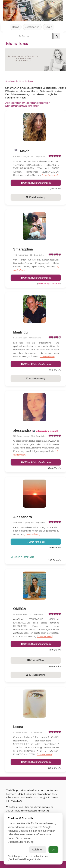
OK (53, 849)
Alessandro (23, 520)
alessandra (36, 434)
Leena (18, 734)
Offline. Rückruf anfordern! (36, 183)
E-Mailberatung (36, 197)
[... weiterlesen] (51, 175)
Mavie (24, 151)
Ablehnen (38, 849)
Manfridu (20, 332)
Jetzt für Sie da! (36, 545)
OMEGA (20, 612)
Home (16, 27)
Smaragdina (23, 249)
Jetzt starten (32, 27)
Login (49, 27)
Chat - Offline (36, 667)
